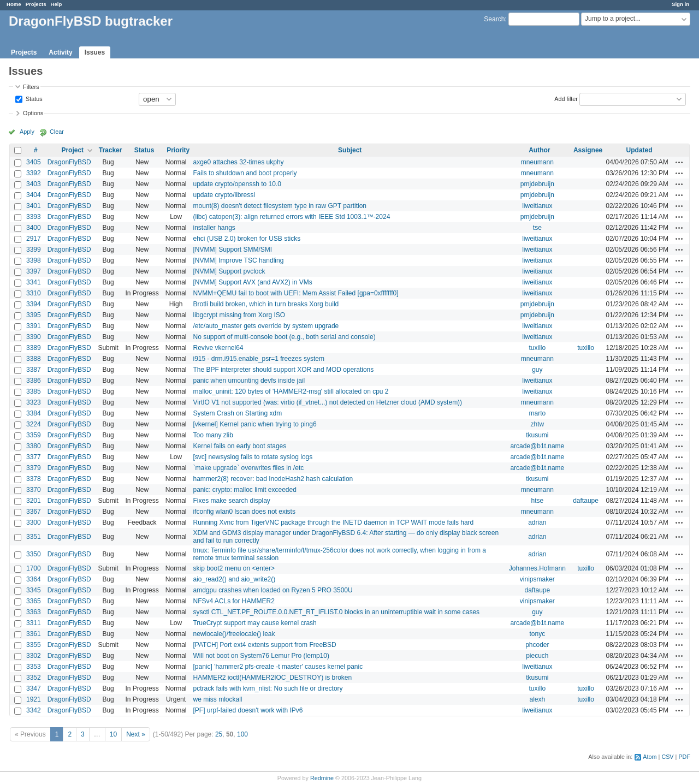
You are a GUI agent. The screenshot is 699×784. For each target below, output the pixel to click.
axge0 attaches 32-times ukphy (238, 162)
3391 (34, 326)
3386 (34, 381)
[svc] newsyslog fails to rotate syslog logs (253, 457)
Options (33, 113)
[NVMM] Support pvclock (229, 271)
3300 (34, 522)
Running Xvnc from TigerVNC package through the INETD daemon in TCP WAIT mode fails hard (333, 522)
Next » (136, 734)
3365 (34, 601)
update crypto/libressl (224, 195)
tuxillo (537, 348)
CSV (667, 757)
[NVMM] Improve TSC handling (238, 260)
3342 (34, 710)
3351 (34, 537)
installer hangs (214, 228)
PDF (684, 757)
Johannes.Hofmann (537, 568)
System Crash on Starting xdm (237, 413)
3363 (34, 612)
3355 (34, 645)
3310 (34, 293)
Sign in (680, 4)
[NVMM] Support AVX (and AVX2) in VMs (252, 282)
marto (537, 413)
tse (537, 228)
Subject (350, 150)
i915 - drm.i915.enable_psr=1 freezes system (258, 359)
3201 (34, 501)
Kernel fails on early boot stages (239, 446)
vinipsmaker (537, 579)
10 (113, 734)
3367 (34, 512)
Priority (178, 150)
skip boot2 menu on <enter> (233, 568)
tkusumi (537, 435)
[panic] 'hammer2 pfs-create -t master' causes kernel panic (278, 667)
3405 (34, 162)
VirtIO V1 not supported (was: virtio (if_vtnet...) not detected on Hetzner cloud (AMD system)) (327, 402)
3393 (34, 217)
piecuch (537, 656)
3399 (34, 250)
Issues (95, 52)
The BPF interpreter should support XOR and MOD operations (283, 370)
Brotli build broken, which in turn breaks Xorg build (266, 304)
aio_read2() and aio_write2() (234, 579)
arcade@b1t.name (537, 446)
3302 (34, 656)
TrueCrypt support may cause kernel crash (254, 623)
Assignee (588, 150)
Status (33, 98)
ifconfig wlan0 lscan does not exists (244, 512)
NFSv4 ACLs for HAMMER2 (233, 601)
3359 (34, 435)
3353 (34, 667)
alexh (537, 699)
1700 (34, 568)
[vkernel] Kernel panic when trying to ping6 (254, 424)
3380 (34, 446)
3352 (34, 678)
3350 (34, 554)
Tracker (111, 150)
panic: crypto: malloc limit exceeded (244, 490)
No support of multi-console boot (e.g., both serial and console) (284, 337)
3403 (34, 184)
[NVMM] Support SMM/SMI (232, 250)
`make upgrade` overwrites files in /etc (248, 468)
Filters (31, 87)
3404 (34, 195)
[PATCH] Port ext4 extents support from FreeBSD (264, 645)
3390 (34, 337)
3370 (34, 490)
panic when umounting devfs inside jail (249, 381)
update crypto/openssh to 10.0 (237, 184)
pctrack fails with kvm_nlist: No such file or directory (268, 688)
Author (539, 150)
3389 (34, 348)
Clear (57, 132)
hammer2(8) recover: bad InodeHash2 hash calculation (273, 479)
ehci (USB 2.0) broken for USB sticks (247, 239)
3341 (34, 282)
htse (537, 501)
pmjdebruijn (537, 184)
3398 (34, 260)
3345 (34, 590)
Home (14, 4)
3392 (34, 173)
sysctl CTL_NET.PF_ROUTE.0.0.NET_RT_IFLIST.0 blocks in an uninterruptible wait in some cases (336, 612)
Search (494, 19)
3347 (34, 688)
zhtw (537, 424)
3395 (34, 315)
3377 (34, 457)
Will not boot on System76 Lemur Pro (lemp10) (261, 656)
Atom (650, 757)
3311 (34, 623)
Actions (679, 162)
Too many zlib (213, 435)
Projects (36, 4)
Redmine (322, 778)
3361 (34, 634)
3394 (34, 304)
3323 (34, 402)
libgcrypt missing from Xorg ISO (239, 315)
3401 (34, 206)
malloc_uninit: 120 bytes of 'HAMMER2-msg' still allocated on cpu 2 (291, 391)
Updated (639, 150)
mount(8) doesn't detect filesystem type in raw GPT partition (280, 206)
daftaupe (586, 501)
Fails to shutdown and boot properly (245, 173)
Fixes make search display (231, 501)
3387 (34, 370)
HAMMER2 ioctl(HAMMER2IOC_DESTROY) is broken (272, 678)
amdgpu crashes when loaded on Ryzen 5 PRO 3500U (273, 590)
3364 (34, 579)
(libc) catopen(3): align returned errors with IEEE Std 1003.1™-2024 (291, 217)
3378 (34, 479)
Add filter (566, 98)
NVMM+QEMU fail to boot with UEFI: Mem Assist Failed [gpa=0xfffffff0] (295, 293)
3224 (34, 424)
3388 (34, 359)
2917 (34, 239)
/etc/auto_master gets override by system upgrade (266, 326)
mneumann (537, 162)
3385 (34, 391)
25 (219, 734)
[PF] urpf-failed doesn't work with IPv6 (248, 710)
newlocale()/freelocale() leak (234, 634)
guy (537, 370)
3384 (34, 413)
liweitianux (537, 206)
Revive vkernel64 (218, 348)
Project (72, 150)
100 (242, 734)
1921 (34, 699)
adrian (537, 522)
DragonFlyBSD (69, 162)
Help (57, 4)
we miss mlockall (217, 699)
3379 (34, 468)
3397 (34, 271)
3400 (34, 228)
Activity (60, 52)
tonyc (537, 634)
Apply (27, 132)
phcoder (537, 645)
